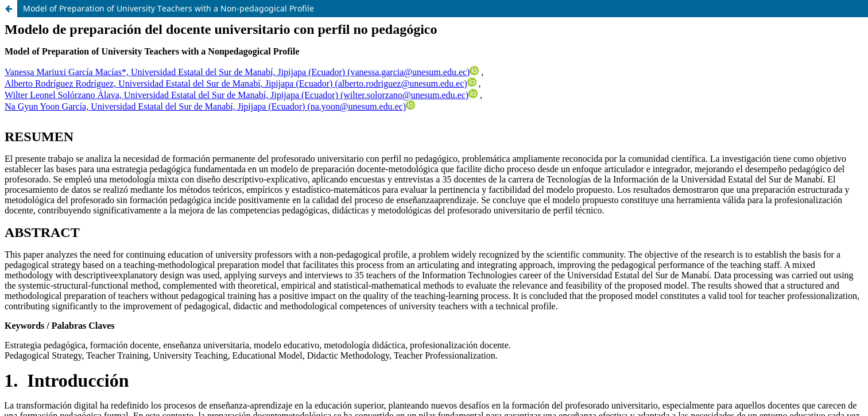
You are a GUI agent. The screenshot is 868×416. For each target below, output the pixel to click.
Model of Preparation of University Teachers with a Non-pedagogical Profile (168, 8)
